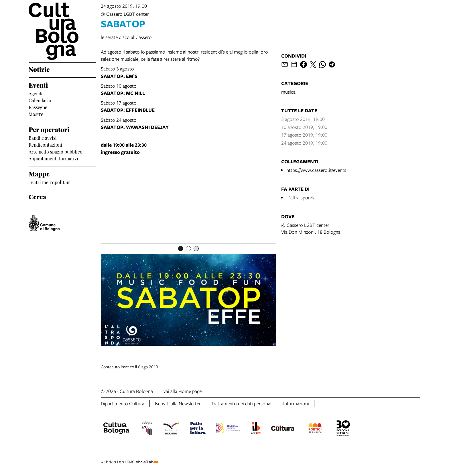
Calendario (40, 100)
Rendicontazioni (45, 144)
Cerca (37, 196)
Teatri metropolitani (50, 182)
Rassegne (38, 107)
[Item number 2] (188, 249)
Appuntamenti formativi (53, 158)
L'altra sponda (301, 197)
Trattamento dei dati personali (242, 403)
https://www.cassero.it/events (316, 170)
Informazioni (296, 403)
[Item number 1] (181, 249)
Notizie (39, 69)
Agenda (36, 93)
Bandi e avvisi (43, 137)
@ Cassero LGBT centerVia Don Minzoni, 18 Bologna (311, 228)
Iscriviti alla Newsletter (178, 403)
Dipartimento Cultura (123, 403)
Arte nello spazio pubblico (56, 151)
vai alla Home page (183, 391)
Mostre (36, 114)
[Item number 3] (196, 249)
